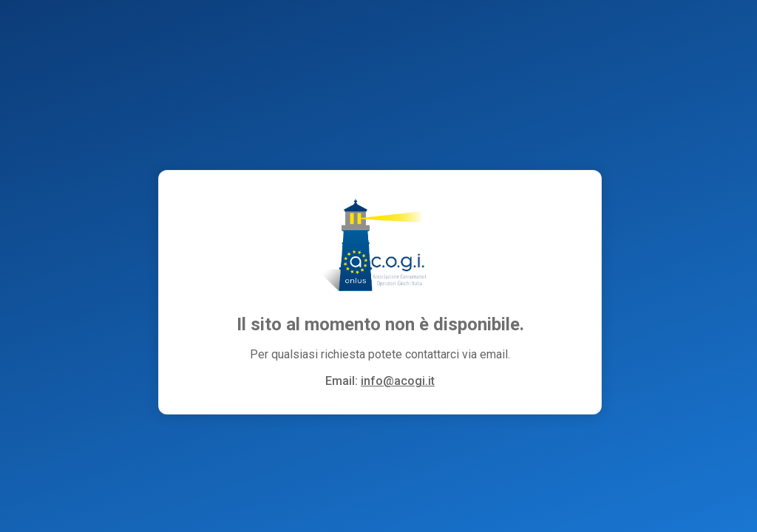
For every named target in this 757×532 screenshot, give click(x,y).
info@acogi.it (398, 381)
